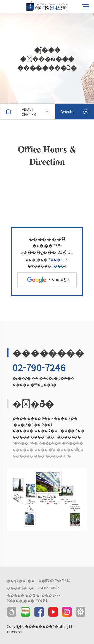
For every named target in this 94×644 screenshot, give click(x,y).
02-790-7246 (39, 367)
